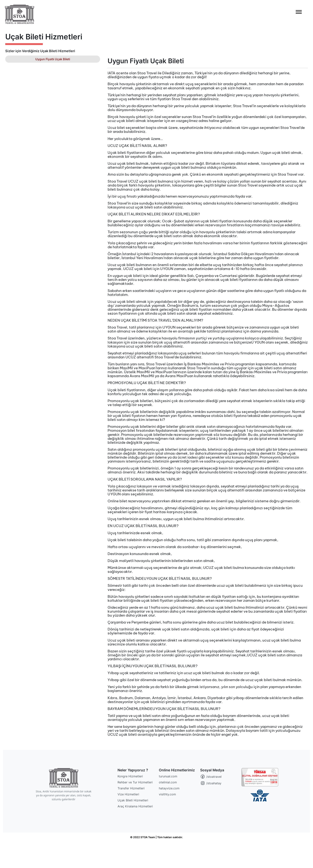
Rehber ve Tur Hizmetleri (135, 782)
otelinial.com (168, 782)
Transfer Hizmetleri (131, 788)
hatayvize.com (169, 788)
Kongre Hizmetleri (130, 776)
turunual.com (168, 776)
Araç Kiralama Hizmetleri (135, 806)
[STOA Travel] (64, 778)
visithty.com (167, 794)
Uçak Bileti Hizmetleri (133, 800)
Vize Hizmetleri (128, 794)
